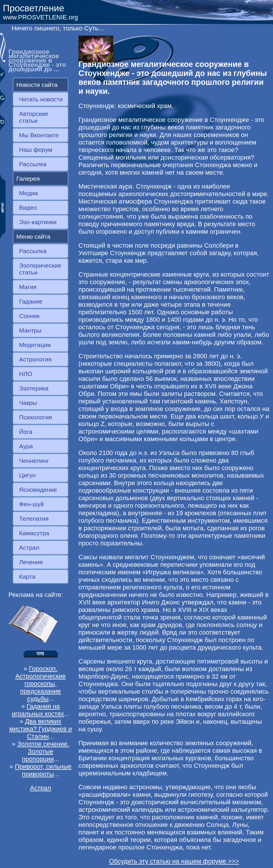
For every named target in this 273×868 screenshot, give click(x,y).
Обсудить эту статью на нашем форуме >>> (174, 861)
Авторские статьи (34, 117)
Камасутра (34, 533)
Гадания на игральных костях (38, 710)
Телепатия (34, 519)
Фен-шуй (31, 504)
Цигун (27, 475)
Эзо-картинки (38, 222)
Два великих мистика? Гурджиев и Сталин (41, 729)
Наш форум (36, 150)
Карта (27, 576)
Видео (28, 208)
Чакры (28, 403)
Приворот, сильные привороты (43, 770)
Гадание (31, 301)
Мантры (30, 330)
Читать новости (41, 99)
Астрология (35, 359)
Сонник (29, 316)
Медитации (35, 345)
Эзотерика (34, 388)
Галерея (28, 179)
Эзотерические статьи (40, 269)
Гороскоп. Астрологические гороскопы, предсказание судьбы (41, 684)
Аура (26, 446)
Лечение (31, 562)
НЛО (26, 374)
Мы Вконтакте (39, 135)
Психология (36, 417)
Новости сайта (37, 85)
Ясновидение (38, 490)
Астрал (29, 548)
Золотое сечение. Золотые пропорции (43, 751)
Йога (26, 432)
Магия (28, 287)
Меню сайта (34, 236)
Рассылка (33, 164)
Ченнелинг (34, 461)
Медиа (29, 193)
